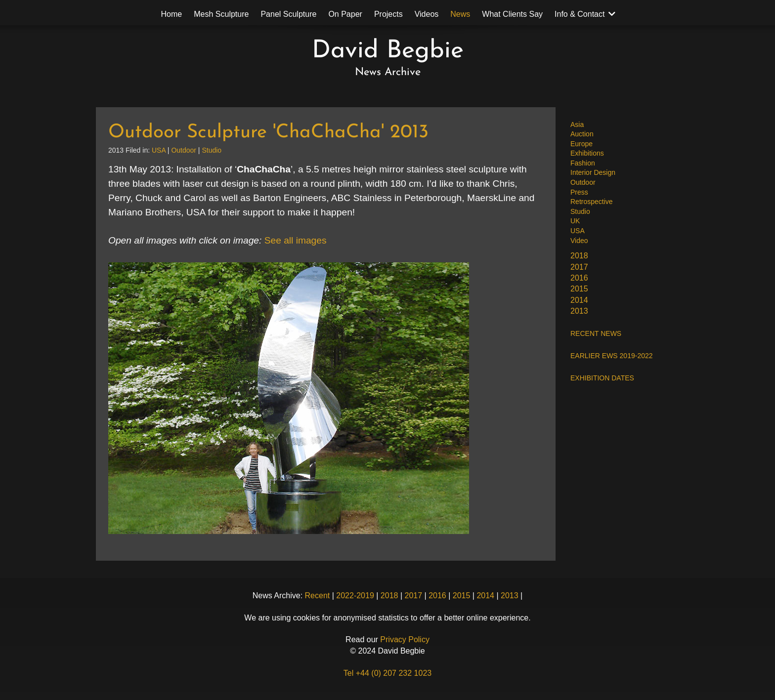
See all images (296, 240)
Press (579, 192)
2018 (579, 256)
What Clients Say (512, 14)
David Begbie (388, 51)
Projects (388, 14)
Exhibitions (587, 153)
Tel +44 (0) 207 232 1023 (387, 673)
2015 (579, 289)
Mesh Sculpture (221, 14)
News (460, 14)
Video (579, 241)
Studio (580, 211)
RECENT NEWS (596, 333)
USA (578, 231)
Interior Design (593, 172)
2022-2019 (355, 596)
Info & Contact (580, 14)
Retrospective (592, 202)
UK (575, 221)
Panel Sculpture (288, 14)
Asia (577, 124)
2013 (579, 311)
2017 (579, 267)
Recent (318, 596)
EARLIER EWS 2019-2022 (612, 356)
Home (172, 14)
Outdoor (583, 182)
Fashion (583, 163)
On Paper (345, 14)
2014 (579, 300)
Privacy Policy (405, 639)
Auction (582, 134)
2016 (579, 278)
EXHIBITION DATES (602, 378)
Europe (581, 144)
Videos (427, 14)
